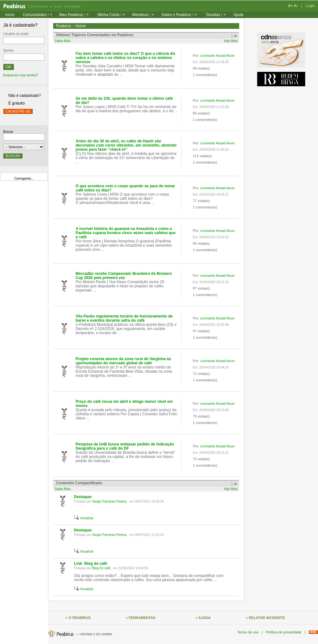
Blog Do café (101, 568)
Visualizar (87, 518)
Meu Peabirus (71, 15)
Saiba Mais (63, 41)
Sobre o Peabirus (176, 15)
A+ (290, 6)
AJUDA (205, 618)
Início (10, 15)
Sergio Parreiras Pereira (109, 501)
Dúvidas (213, 15)
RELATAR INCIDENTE (267, 618)
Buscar (8, 132)
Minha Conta (109, 15)
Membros (140, 15)
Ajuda (238, 15)
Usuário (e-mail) (16, 34)
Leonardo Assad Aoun (217, 55)
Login (310, 6)
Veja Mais (231, 41)
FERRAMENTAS (142, 618)
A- (296, 6)
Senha (8, 50)
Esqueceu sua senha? (21, 75)
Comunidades (35, 15)
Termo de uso (248, 632)
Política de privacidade (284, 632)
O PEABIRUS (79, 618)
